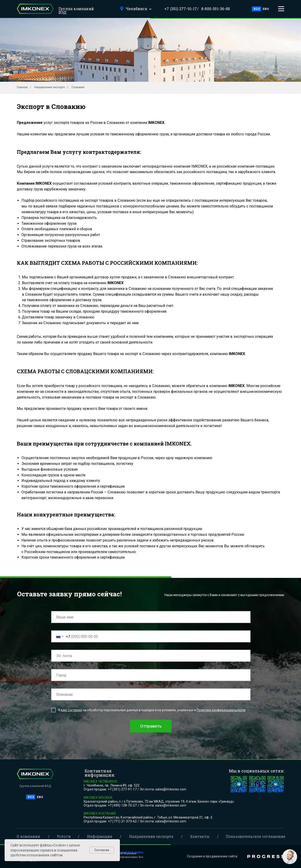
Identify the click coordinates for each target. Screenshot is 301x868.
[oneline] (151, 675)
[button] (281, 9)
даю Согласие (71, 710)
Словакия (78, 87)
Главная (22, 87)
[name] (151, 617)
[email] (151, 656)
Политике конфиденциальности (221, 710)
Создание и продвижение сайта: (212, 856)
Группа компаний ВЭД (76, 10)
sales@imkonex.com (171, 789)
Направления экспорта (50, 87)
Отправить (151, 726)
